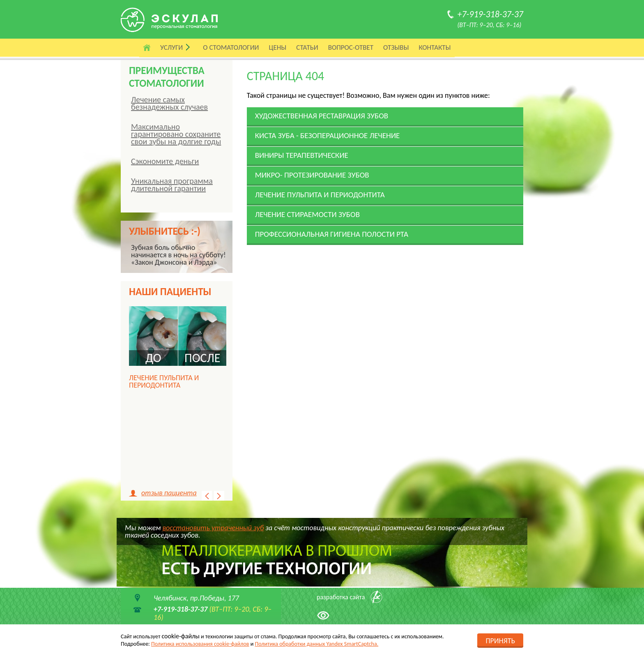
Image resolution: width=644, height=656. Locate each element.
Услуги (171, 47)
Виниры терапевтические (302, 155)
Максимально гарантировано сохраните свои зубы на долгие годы (176, 134)
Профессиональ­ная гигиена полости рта (332, 234)
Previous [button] (207, 496)
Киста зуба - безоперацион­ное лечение (328, 135)
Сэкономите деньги (165, 161)
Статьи (307, 47)
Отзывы (396, 47)
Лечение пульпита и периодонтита (320, 195)
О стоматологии (231, 47)
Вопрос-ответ (351, 47)
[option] (178, 352)
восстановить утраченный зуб (213, 528)
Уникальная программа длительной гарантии (172, 185)
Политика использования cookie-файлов (200, 644)
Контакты (435, 47)
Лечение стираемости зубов (307, 214)
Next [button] (219, 496)
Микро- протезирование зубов (312, 175)
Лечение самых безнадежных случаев (169, 103)
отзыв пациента (169, 493)
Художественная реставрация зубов (322, 116)
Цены (278, 47)
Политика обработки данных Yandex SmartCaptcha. (316, 644)
